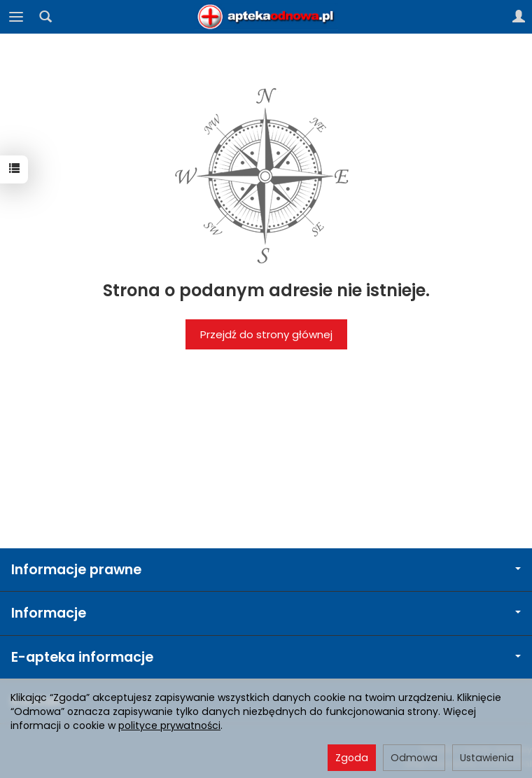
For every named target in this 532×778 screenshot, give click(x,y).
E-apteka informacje (266, 657)
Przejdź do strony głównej (266, 334)
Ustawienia (487, 758)
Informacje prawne (266, 570)
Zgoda (352, 758)
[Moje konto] (519, 17)
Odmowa (414, 758)
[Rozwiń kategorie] (16, 17)
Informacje (266, 613)
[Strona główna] (266, 17)
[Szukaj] (45, 17)
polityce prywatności (169, 725)
